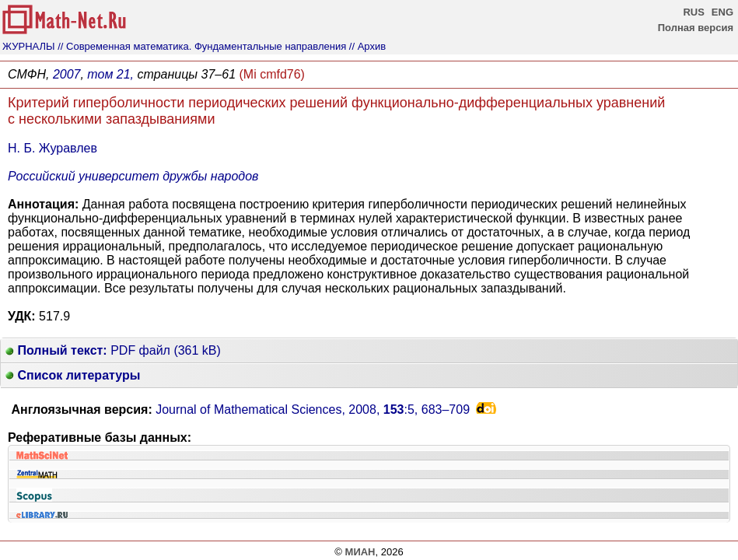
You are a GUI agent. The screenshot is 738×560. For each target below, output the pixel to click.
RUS (693, 12)
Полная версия (696, 28)
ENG (722, 12)
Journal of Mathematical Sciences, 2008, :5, (313, 409)
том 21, (110, 74)
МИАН (360, 552)
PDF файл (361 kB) (113, 350)
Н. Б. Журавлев (52, 148)
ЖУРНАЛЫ (29, 46)
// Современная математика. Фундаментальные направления (202, 46)
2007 (67, 74)
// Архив (367, 46)
